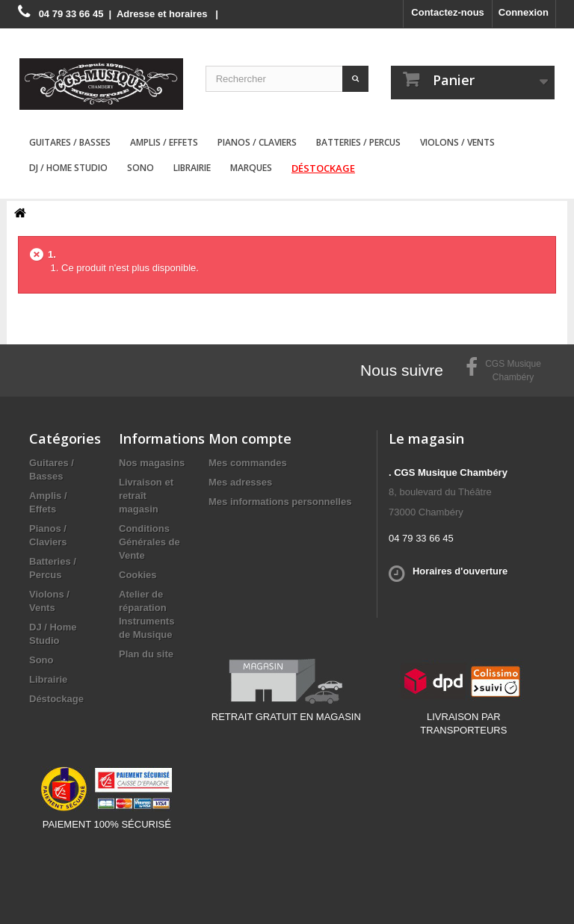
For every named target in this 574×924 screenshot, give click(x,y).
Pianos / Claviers (257, 142)
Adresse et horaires (162, 14)
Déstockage (323, 168)
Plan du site (146, 654)
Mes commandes (248, 463)
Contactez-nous (448, 12)
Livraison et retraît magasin (146, 496)
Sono (141, 168)
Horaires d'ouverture (460, 571)
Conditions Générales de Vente (149, 542)
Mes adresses (240, 482)
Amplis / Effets (164, 142)
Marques (251, 168)
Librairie (192, 168)
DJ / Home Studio (68, 168)
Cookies (138, 575)
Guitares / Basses (70, 142)
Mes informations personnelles (280, 502)
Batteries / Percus (358, 142)
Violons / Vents (457, 142)
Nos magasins (152, 463)
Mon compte (250, 438)
